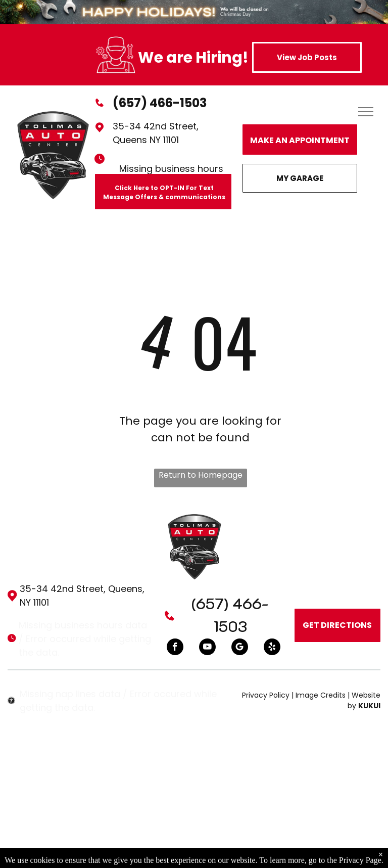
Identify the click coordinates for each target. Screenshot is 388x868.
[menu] (366, 112)
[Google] (240, 648)
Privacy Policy (266, 695)
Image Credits (321, 695)
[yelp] (272, 648)
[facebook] (175, 648)
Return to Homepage (201, 475)
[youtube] (207, 648)
